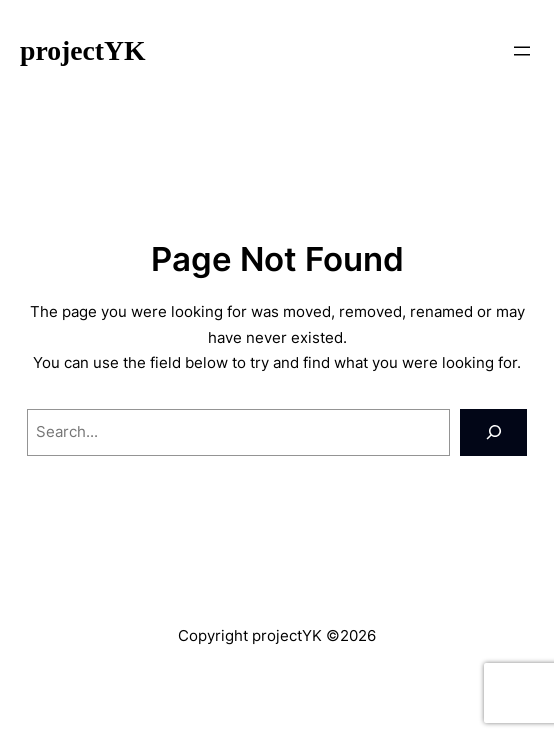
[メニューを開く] (522, 51)
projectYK (83, 50)
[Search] (493, 432)
